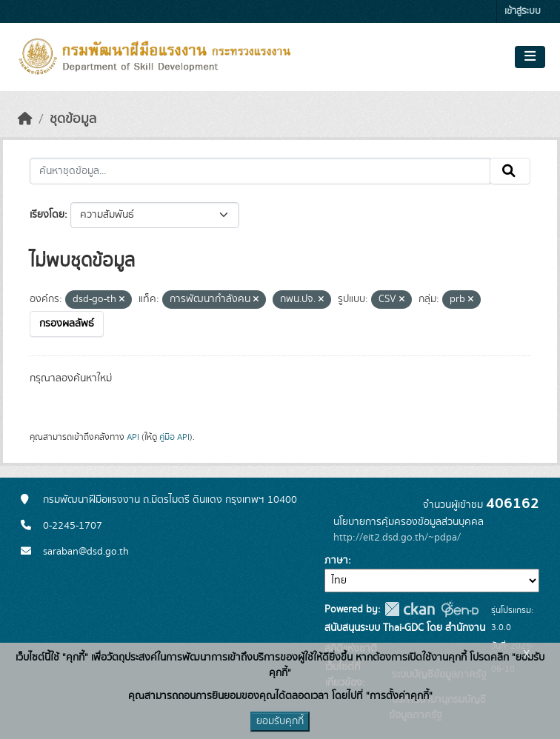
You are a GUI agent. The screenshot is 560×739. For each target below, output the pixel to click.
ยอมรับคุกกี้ (280, 721)
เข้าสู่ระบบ (523, 11)
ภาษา (336, 561)
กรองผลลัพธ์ (67, 324)
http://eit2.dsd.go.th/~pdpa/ (397, 538)
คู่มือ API (174, 437)
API (133, 437)
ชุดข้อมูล (73, 119)
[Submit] (510, 171)
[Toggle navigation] (530, 57)
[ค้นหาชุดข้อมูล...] (260, 171)
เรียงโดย (47, 215)
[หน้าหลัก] (25, 119)
